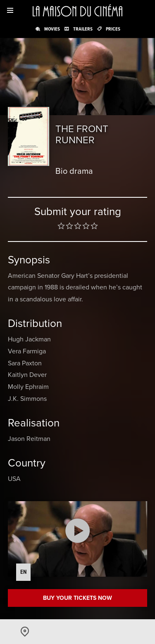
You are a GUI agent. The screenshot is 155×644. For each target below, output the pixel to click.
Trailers (83, 29)
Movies (52, 29)
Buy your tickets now (77, 598)
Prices (113, 29)
